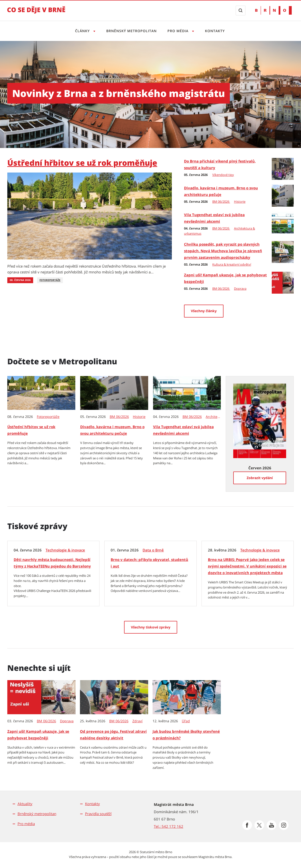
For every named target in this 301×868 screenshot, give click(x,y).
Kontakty (216, 31)
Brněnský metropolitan (131, 31)
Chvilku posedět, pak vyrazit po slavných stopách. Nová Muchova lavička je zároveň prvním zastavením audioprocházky (223, 251)
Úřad (186, 721)
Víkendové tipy (223, 175)
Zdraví (137, 721)
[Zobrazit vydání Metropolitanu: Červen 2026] (260, 420)
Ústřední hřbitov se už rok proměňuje (82, 163)
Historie (240, 202)
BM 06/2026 (221, 202)
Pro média (26, 824)
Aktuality (25, 804)
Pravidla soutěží (98, 814)
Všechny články (204, 311)
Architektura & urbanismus (213, 417)
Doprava (240, 289)
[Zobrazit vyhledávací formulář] (241, 10)
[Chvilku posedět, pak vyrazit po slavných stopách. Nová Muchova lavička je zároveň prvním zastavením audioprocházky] (283, 251)
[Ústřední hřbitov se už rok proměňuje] (90, 216)
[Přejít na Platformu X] (259, 825)
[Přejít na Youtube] (272, 825)
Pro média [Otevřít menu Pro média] (179, 31)
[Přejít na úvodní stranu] (36, 13)
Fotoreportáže (50, 280)
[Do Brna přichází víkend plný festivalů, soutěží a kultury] (283, 168)
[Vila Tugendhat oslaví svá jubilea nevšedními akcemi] (283, 222)
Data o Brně (153, 550)
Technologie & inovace (65, 550)
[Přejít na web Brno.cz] (273, 10)
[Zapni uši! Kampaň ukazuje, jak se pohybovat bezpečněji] (283, 282)
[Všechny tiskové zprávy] (151, 627)
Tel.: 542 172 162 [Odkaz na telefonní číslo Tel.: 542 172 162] (169, 826)
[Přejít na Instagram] (284, 825)
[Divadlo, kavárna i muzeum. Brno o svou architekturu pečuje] (283, 195)
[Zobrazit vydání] (260, 478)
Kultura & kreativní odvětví (232, 264)
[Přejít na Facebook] (247, 825)
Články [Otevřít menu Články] (82, 31)
